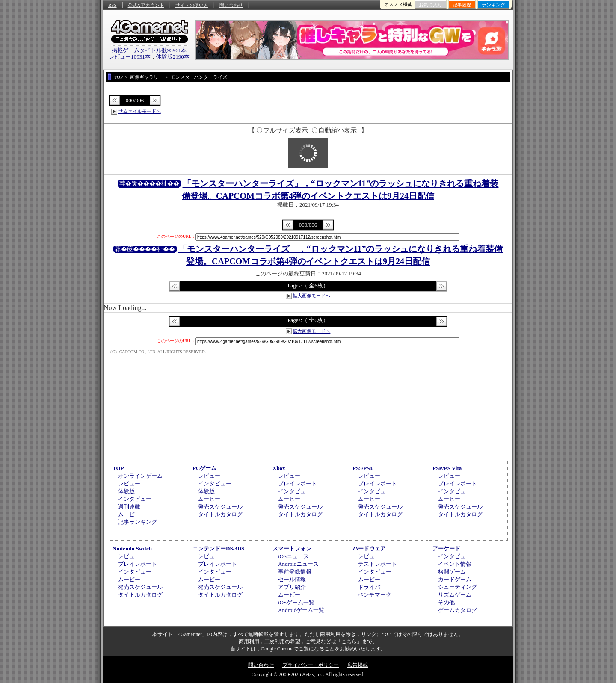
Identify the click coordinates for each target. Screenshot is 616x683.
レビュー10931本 (130, 57)
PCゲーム (204, 468)
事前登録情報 (295, 572)
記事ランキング (138, 522)
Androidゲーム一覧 (301, 610)
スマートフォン (292, 548)
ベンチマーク (375, 595)
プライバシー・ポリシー (311, 665)
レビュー (129, 483)
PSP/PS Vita (447, 468)
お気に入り (431, 5)
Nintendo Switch (132, 548)
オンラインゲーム (140, 476)
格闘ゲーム (452, 572)
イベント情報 (455, 564)
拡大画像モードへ (311, 296)
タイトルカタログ (220, 514)
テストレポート (378, 564)
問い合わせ (231, 5)
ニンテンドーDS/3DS (218, 548)
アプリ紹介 (292, 587)
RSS (113, 5)
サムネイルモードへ (140, 111)
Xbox (279, 468)
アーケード (446, 548)
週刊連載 (129, 507)
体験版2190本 (173, 57)
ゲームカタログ (458, 610)
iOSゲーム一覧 (296, 602)
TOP (118, 468)
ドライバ (369, 587)
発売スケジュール (220, 507)
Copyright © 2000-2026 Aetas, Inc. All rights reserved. (308, 674)
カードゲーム (455, 579)
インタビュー (135, 499)
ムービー (129, 514)
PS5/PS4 (363, 468)
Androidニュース (298, 564)
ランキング (493, 5)
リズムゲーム (455, 595)
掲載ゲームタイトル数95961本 (149, 50)
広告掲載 (358, 665)
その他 (446, 602)
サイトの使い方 (192, 5)
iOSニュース (293, 556)
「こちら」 (349, 642)
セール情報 (292, 579)
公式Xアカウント (146, 5)
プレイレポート (298, 483)
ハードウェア (369, 548)
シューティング (458, 587)
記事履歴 (462, 5)
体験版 (126, 491)
